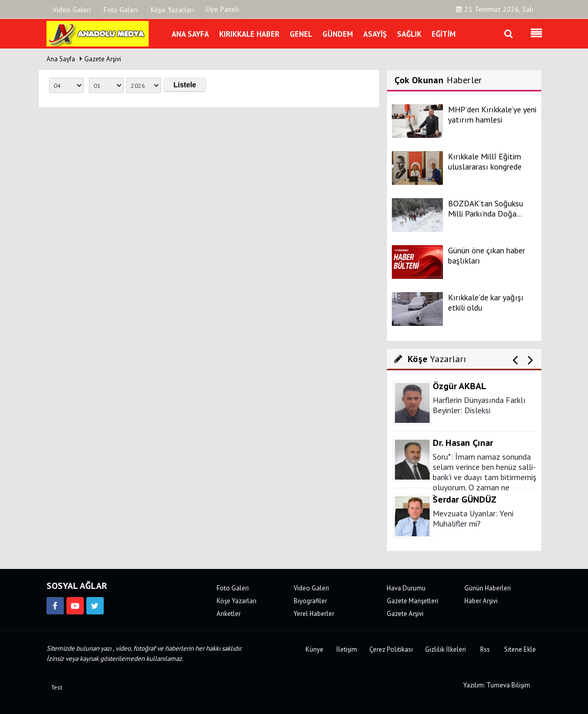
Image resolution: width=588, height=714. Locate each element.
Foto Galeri (233, 588)
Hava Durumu (406, 588)
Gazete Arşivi (103, 59)
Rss (485, 649)
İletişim (347, 649)
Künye (314, 649)
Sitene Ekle (520, 649)
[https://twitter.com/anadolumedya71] (95, 606)
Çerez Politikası (391, 649)
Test (57, 687)
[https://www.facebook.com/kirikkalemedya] (55, 606)
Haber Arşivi (481, 601)
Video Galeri (311, 588)
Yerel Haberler (314, 614)
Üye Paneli (222, 9)
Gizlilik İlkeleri (445, 649)
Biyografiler (310, 601)
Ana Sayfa (61, 59)
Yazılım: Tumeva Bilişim (497, 685)
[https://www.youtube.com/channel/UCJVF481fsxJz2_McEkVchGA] (75, 606)
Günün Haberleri (488, 588)
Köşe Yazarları (237, 601)
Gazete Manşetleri (413, 601)
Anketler (229, 614)
